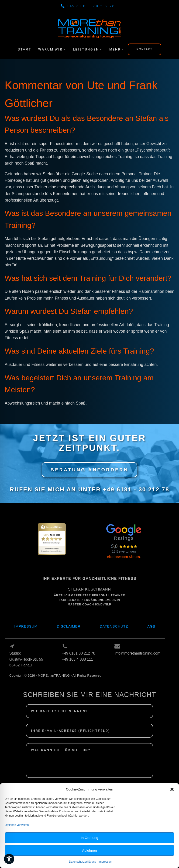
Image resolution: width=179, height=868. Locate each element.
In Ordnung (89, 846)
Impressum (26, 626)
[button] (172, 798)
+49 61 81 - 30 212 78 (91, 6)
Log (13, 681)
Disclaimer (69, 626)
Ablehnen (89, 859)
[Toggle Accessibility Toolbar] (9, 859)
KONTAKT (145, 49)
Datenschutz (114, 626)
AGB (151, 626)
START (25, 49)
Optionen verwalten (17, 834)
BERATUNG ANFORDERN (89, 470)
